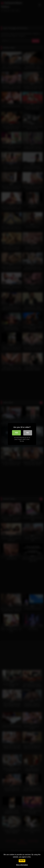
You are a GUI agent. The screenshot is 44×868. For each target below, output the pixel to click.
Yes (16, 433)
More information (22, 865)
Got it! (22, 861)
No (28, 433)
